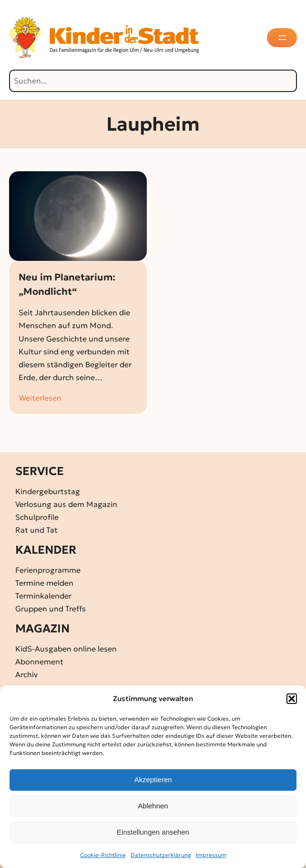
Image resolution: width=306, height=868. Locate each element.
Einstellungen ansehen (153, 832)
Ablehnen (153, 806)
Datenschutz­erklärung (161, 855)
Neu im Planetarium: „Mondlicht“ (67, 284)
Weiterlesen (40, 398)
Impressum (211, 855)
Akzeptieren (153, 780)
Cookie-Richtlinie (103, 855)
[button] (292, 699)
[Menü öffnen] (283, 38)
